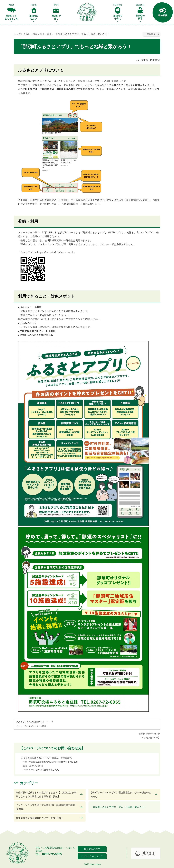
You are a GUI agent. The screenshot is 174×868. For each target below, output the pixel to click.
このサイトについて (92, 856)
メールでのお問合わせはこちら (44, 770)
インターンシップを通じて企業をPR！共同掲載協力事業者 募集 (45, 807)
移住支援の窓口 (92, 849)
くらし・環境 (30, 34)
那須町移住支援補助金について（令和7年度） (40, 818)
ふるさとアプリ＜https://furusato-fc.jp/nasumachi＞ (47, 252)
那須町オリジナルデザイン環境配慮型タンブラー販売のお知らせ (121, 794)
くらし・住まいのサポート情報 (31, 726)
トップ (17, 34)
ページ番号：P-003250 (148, 60)
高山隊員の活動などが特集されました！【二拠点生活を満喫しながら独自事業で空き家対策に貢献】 (46, 794)
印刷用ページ (153, 34)
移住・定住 (46, 34)
